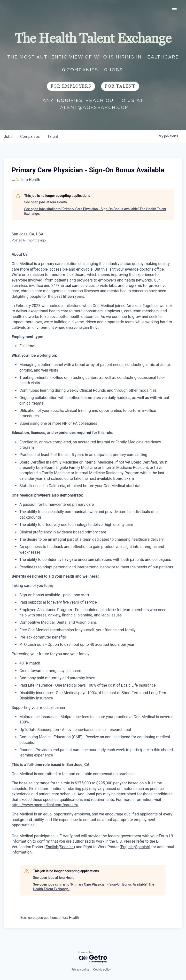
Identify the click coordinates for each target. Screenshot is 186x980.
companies (30, 137)
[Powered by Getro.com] (93, 957)
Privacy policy (80, 970)
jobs (8, 137)
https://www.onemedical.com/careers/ (45, 805)
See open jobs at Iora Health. (46, 202)
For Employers (71, 86)
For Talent (120, 86)
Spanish (67, 847)
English (52, 847)
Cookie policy (102, 970)
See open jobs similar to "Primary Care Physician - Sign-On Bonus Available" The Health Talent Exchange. (95, 211)
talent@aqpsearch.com (93, 107)
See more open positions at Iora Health (50, 918)
